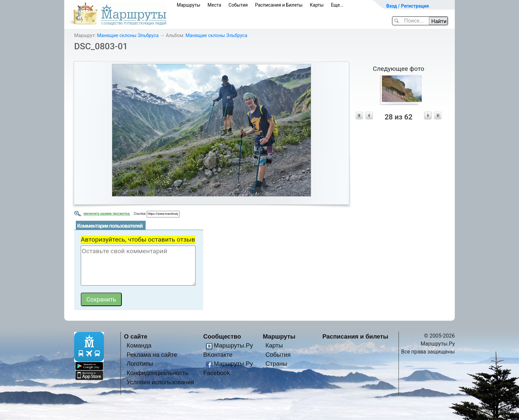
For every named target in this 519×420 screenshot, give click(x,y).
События (238, 5)
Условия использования (160, 382)
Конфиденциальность (157, 373)
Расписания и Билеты (279, 5)
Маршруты (189, 5)
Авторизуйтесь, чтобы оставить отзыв (138, 239)
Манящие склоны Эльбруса (128, 36)
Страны (276, 364)
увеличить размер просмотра (107, 214)
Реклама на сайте (152, 355)
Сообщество (222, 336)
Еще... (337, 5)
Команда (139, 345)
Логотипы (140, 364)
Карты (317, 5)
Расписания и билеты (355, 336)
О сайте (136, 336)
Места (214, 5)
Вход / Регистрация (408, 6)
